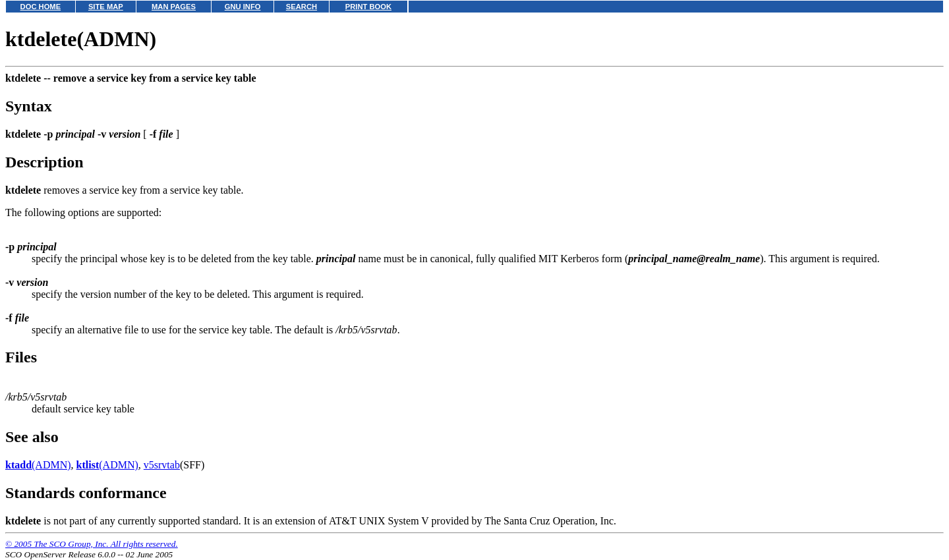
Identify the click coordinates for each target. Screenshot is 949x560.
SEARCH (302, 7)
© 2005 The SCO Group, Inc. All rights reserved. (92, 544)
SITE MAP (106, 7)
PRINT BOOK (368, 7)
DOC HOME (41, 7)
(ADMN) (38, 465)
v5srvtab (162, 465)
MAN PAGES (174, 7)
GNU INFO (243, 7)
